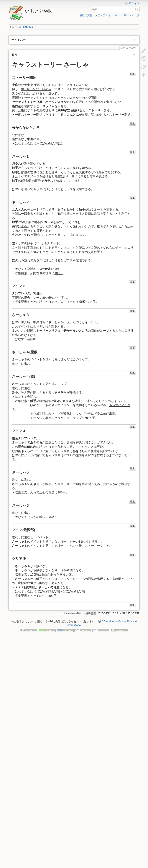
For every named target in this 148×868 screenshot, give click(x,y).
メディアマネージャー (108, 15)
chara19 (28, 27)
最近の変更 (86, 15)
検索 (137, 9)
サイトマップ (132, 15)
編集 (132, 74)
